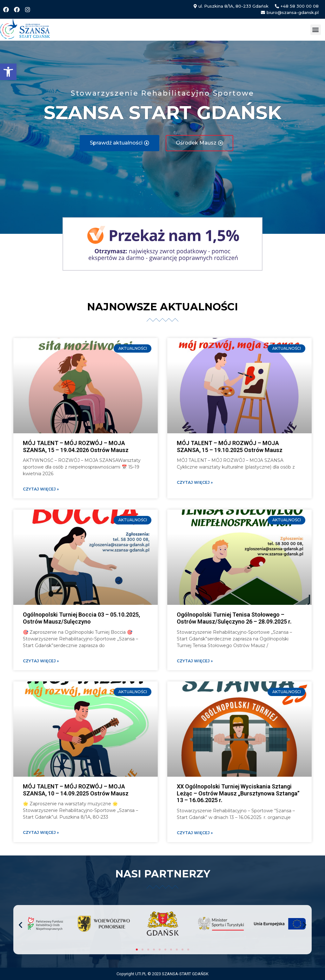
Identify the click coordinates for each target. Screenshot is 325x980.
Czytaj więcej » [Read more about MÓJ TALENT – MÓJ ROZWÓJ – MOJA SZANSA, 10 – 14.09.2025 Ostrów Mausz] (41, 832)
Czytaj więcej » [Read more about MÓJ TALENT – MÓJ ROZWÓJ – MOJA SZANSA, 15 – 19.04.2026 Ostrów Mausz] (41, 489)
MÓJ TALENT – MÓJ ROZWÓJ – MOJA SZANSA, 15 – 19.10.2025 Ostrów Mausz (230, 446)
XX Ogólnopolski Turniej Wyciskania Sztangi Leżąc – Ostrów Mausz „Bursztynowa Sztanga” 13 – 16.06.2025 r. (238, 793)
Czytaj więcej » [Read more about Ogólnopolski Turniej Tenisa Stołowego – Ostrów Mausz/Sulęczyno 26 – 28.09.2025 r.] (195, 661)
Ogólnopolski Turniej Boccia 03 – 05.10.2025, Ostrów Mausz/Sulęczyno (81, 618)
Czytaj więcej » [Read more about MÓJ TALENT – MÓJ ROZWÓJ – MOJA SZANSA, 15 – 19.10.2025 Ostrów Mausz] (195, 482)
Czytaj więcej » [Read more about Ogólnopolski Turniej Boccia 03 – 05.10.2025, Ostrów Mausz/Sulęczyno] (41, 661)
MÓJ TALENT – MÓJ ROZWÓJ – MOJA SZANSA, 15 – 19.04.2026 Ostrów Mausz (76, 446)
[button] (8, 72)
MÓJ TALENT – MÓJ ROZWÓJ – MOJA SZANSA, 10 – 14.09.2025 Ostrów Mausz (76, 790)
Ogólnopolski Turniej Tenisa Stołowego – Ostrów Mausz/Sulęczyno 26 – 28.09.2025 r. (234, 618)
